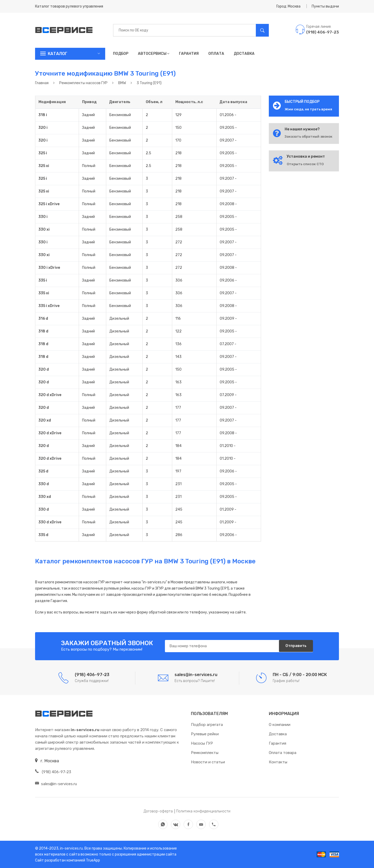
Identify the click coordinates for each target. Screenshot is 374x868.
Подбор (121, 54)
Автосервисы (154, 54)
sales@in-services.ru (56, 784)
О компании (280, 725)
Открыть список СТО (305, 164)
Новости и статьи (208, 762)
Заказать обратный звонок (309, 136)
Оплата (216, 54)
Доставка (244, 54)
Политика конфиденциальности (203, 811)
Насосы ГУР (202, 743)
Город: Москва (288, 6)
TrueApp (93, 860)
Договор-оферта (158, 811)
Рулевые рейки (205, 734)
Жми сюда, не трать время (308, 109)
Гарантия (189, 54)
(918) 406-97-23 (53, 772)
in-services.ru (71, 848)
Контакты (278, 762)
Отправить (295, 646)
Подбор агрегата (207, 725)
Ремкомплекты (205, 753)
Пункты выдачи (325, 6)
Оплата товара (283, 753)
